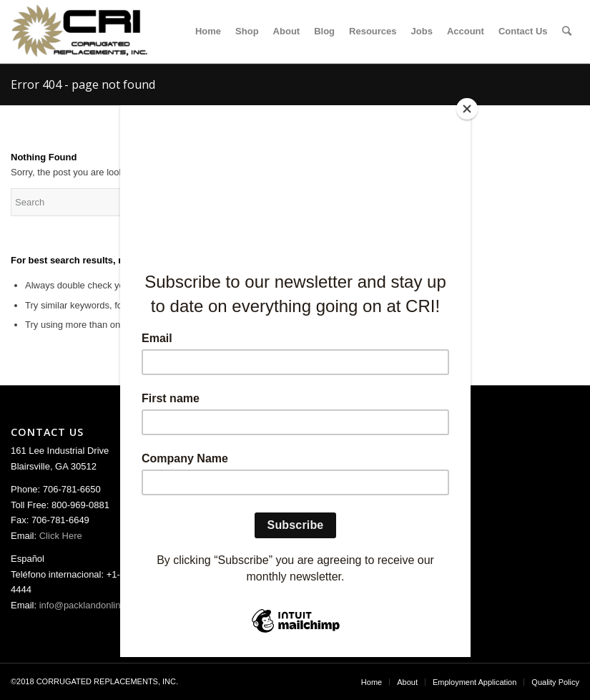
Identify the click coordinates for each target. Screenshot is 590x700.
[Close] (467, 109)
